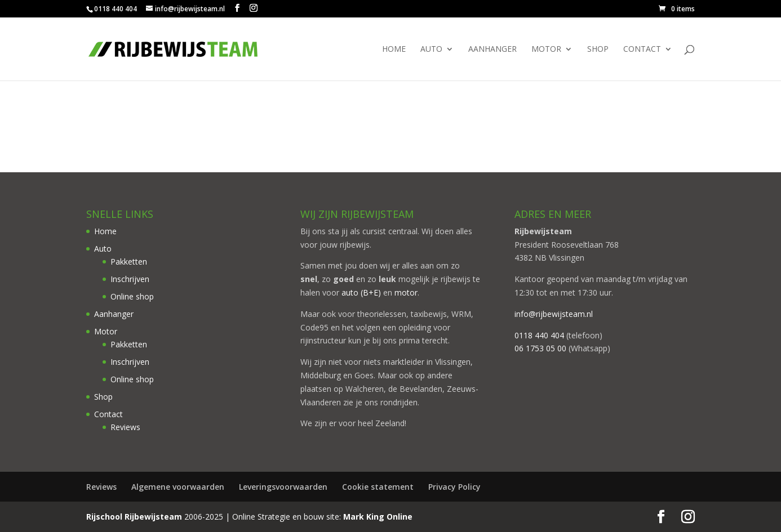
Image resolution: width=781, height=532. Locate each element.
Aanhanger (492, 50)
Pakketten (129, 261)
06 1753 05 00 (540, 348)
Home (394, 50)
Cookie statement (378, 487)
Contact (642, 50)
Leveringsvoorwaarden (283, 487)
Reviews (125, 427)
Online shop (132, 296)
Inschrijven (130, 279)
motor (406, 292)
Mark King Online (378, 517)
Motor (546, 50)
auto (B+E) (361, 292)
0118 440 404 (539, 335)
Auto (431, 50)
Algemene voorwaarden (178, 487)
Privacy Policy (454, 487)
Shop (598, 50)
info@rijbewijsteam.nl (554, 314)
